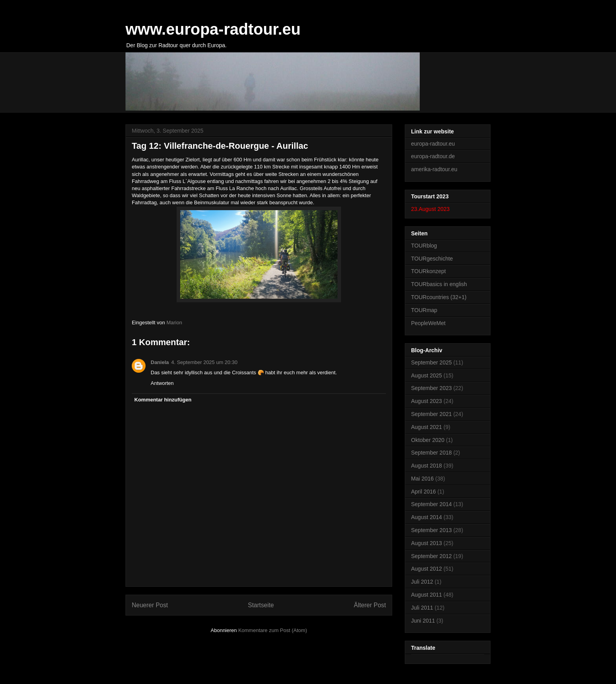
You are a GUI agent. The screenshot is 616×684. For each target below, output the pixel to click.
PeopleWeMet (428, 323)
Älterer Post (370, 605)
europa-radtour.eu (433, 144)
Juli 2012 (422, 582)
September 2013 (432, 530)
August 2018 (427, 466)
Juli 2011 (422, 608)
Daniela (160, 362)
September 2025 (432, 362)
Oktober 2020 (428, 440)
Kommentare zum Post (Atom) (273, 630)
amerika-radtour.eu (434, 169)
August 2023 (427, 401)
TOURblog (424, 246)
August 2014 (427, 517)
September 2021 (432, 414)
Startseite (261, 605)
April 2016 (423, 492)
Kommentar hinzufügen (163, 400)
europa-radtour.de (433, 156)
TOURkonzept (428, 271)
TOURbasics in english (439, 284)
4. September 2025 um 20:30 (204, 362)
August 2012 (427, 569)
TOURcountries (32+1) (439, 297)
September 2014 (432, 504)
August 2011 (427, 595)
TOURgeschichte (432, 259)
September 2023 (432, 388)
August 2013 (427, 543)
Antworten (162, 383)
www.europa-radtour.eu (213, 29)
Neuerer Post (150, 605)
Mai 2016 (422, 479)
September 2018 (432, 453)
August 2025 (427, 375)
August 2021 (427, 427)
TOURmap (424, 310)
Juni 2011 (423, 621)
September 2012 (432, 556)
